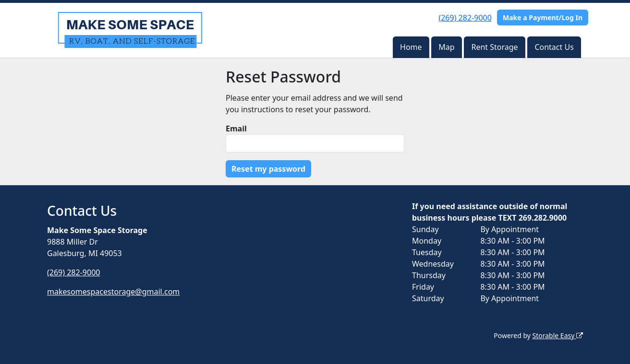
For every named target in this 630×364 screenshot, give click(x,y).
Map (446, 47)
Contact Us (554, 47)
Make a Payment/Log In (543, 18)
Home (411, 47)
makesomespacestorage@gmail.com (113, 292)
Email (236, 129)
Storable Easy (558, 335)
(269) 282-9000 (465, 18)
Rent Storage (494, 47)
